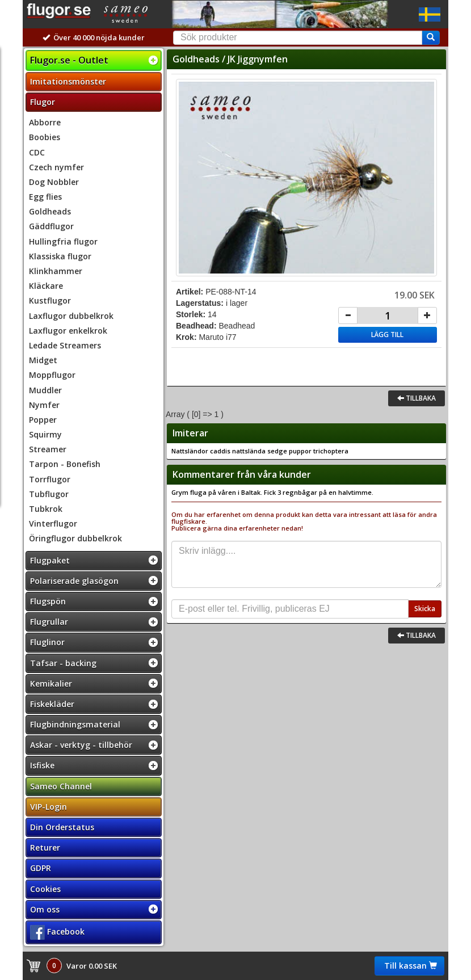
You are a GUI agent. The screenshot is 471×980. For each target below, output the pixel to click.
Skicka (425, 609)
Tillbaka (417, 398)
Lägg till (387, 335)
